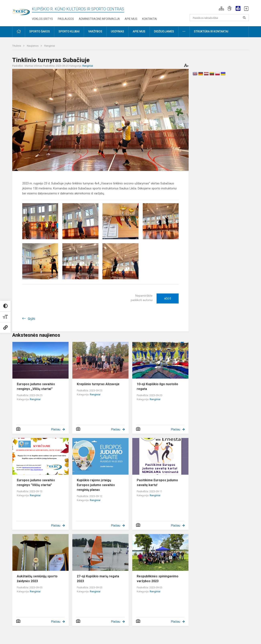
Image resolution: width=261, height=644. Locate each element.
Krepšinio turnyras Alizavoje (98, 384)
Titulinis (17, 46)
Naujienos (33, 46)
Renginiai (50, 46)
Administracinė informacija (99, 19)
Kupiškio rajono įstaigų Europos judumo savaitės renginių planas (96, 485)
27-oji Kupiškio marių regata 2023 (98, 579)
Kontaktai (150, 19)
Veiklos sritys (42, 19)
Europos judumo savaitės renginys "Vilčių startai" (36, 483)
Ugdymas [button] (117, 31)
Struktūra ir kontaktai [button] (211, 31)
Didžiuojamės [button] (164, 31)
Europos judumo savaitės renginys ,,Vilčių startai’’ (36, 386)
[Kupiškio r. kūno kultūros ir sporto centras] (22, 10)
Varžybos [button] (95, 31)
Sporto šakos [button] (40, 31)
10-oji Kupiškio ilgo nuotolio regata (157, 386)
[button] (221, 8)
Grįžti (31, 319)
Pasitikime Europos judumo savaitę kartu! (157, 483)
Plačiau (56, 429)
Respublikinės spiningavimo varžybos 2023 (158, 579)
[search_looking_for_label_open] (244, 18)
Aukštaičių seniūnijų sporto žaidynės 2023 (37, 579)
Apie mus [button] (139, 31)
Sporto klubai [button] (69, 31)
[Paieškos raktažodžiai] (219, 18)
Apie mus (131, 19)
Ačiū (168, 298)
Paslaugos (66, 19)
